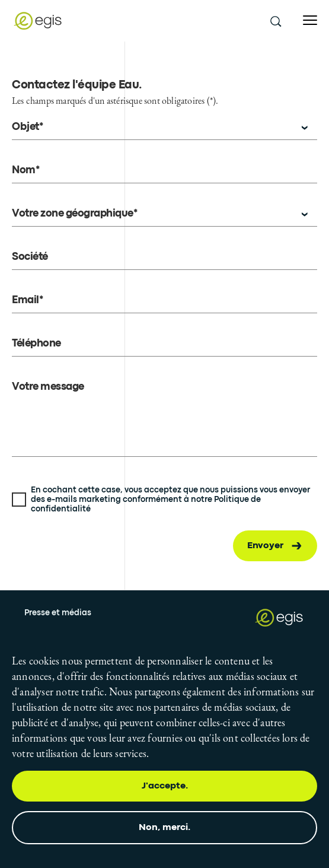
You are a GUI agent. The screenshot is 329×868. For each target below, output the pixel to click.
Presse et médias (58, 613)
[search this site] (275, 21)
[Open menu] (310, 20)
